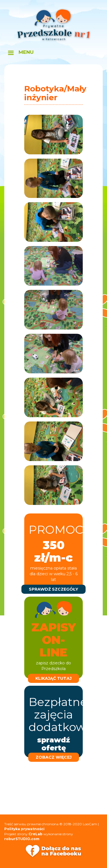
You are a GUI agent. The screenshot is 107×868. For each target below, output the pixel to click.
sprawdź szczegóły (53, 589)
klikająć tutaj (53, 678)
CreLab (36, 834)
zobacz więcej (54, 757)
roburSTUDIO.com (22, 839)
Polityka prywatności (24, 829)
